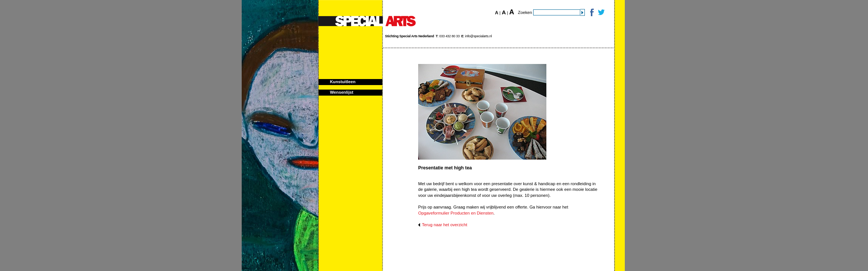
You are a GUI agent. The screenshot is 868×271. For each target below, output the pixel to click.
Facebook (591, 12)
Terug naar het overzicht (445, 225)
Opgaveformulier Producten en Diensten (456, 213)
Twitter (601, 12)
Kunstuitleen (343, 82)
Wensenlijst (342, 92)
